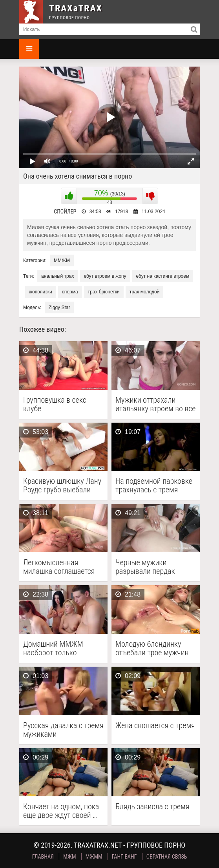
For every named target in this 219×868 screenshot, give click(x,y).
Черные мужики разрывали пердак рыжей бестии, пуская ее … (155, 567)
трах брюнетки (104, 292)
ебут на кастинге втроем (163, 276)
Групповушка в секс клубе (55, 404)
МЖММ (94, 857)
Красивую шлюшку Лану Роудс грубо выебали (62, 485)
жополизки (41, 292)
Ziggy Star (59, 307)
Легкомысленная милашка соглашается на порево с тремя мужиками (59, 567)
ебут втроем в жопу (105, 276)
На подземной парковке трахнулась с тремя (154, 485)
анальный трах (57, 276)
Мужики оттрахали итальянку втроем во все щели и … (155, 404)
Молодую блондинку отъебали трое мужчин (152, 648)
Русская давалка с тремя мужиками (63, 730)
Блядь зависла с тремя (152, 807)
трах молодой (145, 292)
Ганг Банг (124, 857)
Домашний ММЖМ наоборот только (53, 648)
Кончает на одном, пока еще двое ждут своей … (61, 811)
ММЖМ (62, 260)
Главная (43, 857)
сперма (70, 292)
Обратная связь (167, 857)
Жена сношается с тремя (155, 726)
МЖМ (69, 857)
